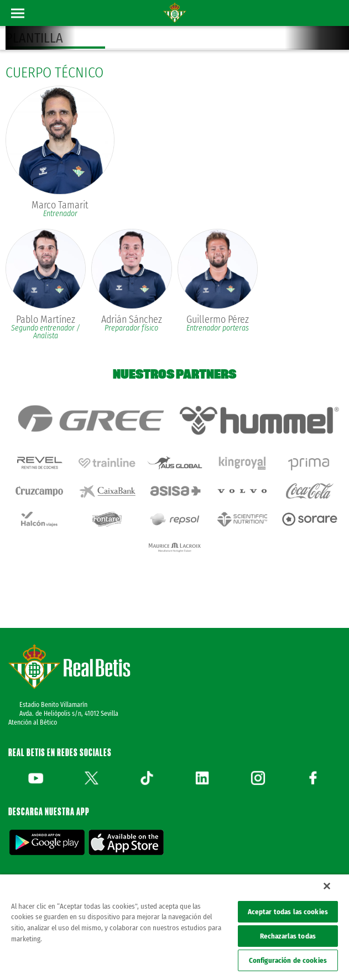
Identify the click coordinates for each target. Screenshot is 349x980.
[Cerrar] (327, 886)
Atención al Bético (33, 722)
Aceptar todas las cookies (288, 912)
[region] (175, 927)
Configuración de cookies (288, 960)
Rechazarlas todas (288, 936)
